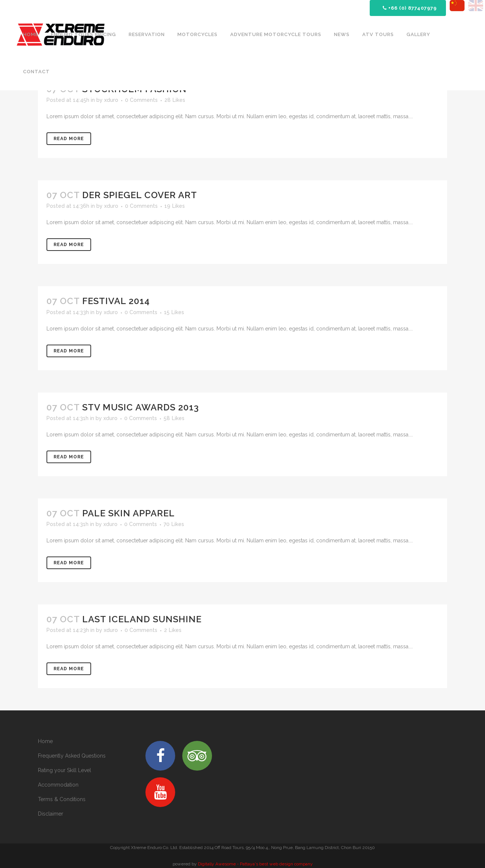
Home (45, 741)
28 (175, 100)
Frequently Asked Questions (72, 756)
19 (175, 206)
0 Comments (141, 100)
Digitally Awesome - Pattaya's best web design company (255, 864)
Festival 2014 (116, 301)
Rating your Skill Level (65, 770)
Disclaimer (51, 814)
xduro (111, 100)
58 (174, 418)
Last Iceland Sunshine (142, 619)
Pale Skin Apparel (129, 513)
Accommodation (58, 785)
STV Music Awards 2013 (141, 407)
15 (174, 312)
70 (174, 524)
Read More (69, 139)
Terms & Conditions (62, 799)
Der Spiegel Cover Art (140, 195)
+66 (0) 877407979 (410, 8)
